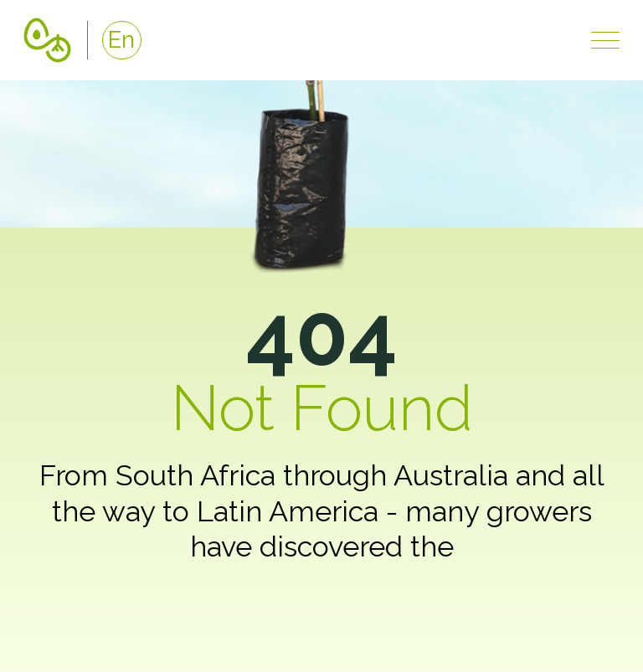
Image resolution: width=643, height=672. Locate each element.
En (121, 39)
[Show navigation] (605, 40)
